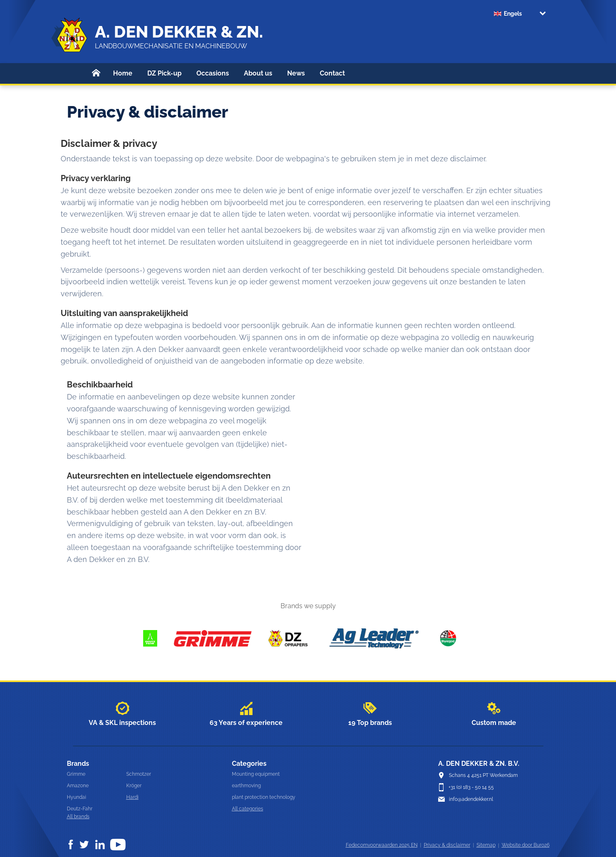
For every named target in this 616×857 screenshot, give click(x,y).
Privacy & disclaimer (447, 845)
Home (123, 73)
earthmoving (246, 786)
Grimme (76, 774)
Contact (332, 73)
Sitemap (486, 845)
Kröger (134, 786)
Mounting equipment (256, 774)
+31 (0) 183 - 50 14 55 (471, 787)
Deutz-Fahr (80, 809)
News (296, 73)
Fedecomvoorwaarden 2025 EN (382, 845)
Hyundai (77, 797)
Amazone (78, 786)
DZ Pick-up (164, 73)
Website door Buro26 (526, 845)
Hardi (132, 797)
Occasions (213, 73)
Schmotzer (139, 774)
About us (258, 73)
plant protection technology (264, 797)
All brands (78, 817)
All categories (248, 809)
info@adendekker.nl (471, 799)
